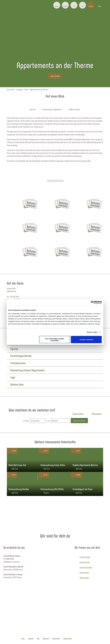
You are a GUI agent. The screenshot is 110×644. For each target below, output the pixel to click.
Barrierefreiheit (56, 639)
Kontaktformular (85, 562)
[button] (57, 5)
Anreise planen (84, 572)
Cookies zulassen (86, 340)
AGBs (38, 639)
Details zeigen (92, 332)
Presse (23, 639)
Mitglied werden (68, 639)
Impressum (31, 639)
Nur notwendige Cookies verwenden (55, 340)
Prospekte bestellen (86, 567)
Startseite (19, 89)
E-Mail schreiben (85, 557)
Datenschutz (46, 639)
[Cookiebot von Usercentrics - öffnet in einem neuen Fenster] (92, 302)
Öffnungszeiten (84, 578)
